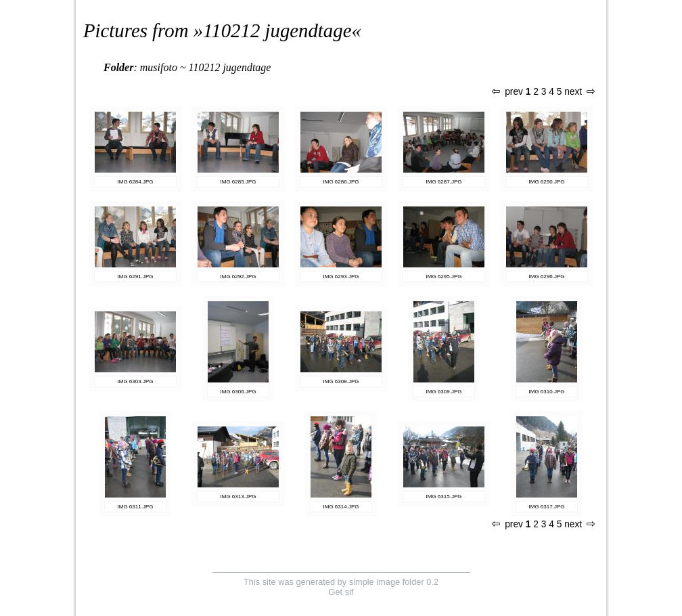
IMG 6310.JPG (547, 392)
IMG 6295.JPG (444, 277)
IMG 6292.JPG (238, 277)
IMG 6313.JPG (238, 497)
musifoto (159, 67)
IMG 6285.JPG (238, 182)
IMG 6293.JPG (341, 277)
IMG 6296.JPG (547, 277)
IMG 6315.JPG (444, 497)
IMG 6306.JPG (238, 392)
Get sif (341, 592)
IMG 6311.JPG (136, 507)
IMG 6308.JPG (341, 381)
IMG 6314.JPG (341, 507)
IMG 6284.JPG (136, 182)
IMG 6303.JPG (136, 381)
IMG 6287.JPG (444, 182)
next (579, 92)
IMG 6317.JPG (547, 507)
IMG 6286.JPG (341, 182)
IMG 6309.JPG (444, 392)
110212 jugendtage (277, 30)
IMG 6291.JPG (136, 277)
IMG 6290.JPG (547, 182)
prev (507, 92)
